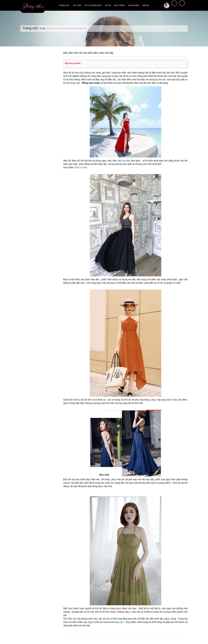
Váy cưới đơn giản (93, 5)
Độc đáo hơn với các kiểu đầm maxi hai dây (88, 53)
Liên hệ (146, 5)
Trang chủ (64, 5)
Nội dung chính (73, 63)
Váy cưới (77, 5)
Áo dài (108, 5)
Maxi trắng (119, 5)
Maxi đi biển (134, 5)
